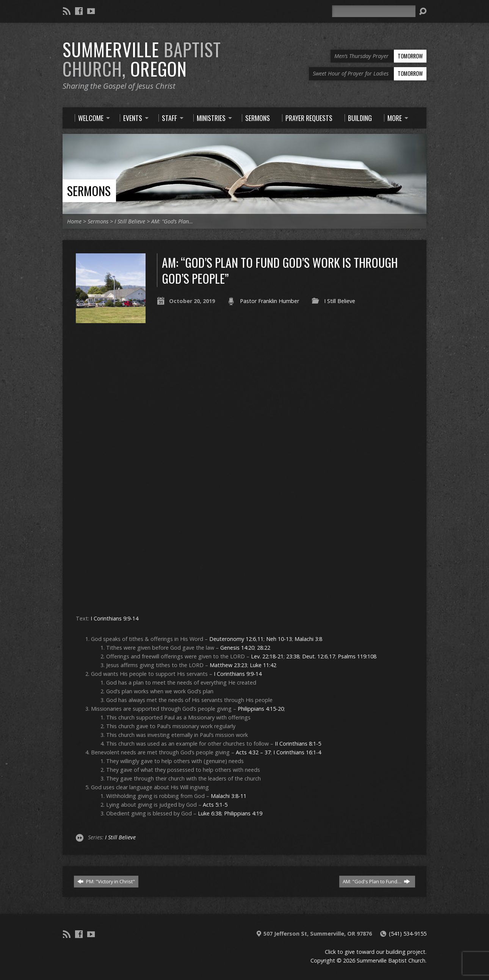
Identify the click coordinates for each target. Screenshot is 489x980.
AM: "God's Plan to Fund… (376, 881)
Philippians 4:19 (243, 813)
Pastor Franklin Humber (270, 301)
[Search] (374, 11)
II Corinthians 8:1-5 (298, 744)
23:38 (293, 656)
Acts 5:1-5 (215, 805)
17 (332, 656)
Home (74, 221)
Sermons (89, 191)
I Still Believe (130, 221)
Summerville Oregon (142, 59)
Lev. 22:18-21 (267, 656)
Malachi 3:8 (308, 639)
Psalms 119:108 (357, 656)
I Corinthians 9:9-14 (114, 618)
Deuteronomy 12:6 (233, 639)
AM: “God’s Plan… (172, 221)
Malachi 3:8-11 (229, 796)
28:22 (264, 648)
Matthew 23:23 (228, 665)
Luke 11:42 (263, 665)
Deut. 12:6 (315, 656)
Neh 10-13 (279, 639)
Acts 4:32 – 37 (253, 752)
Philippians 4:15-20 (261, 709)
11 (260, 639)
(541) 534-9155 (408, 934)
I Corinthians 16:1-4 (297, 752)
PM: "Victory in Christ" (106, 881)
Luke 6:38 (210, 813)
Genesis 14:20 (237, 648)
